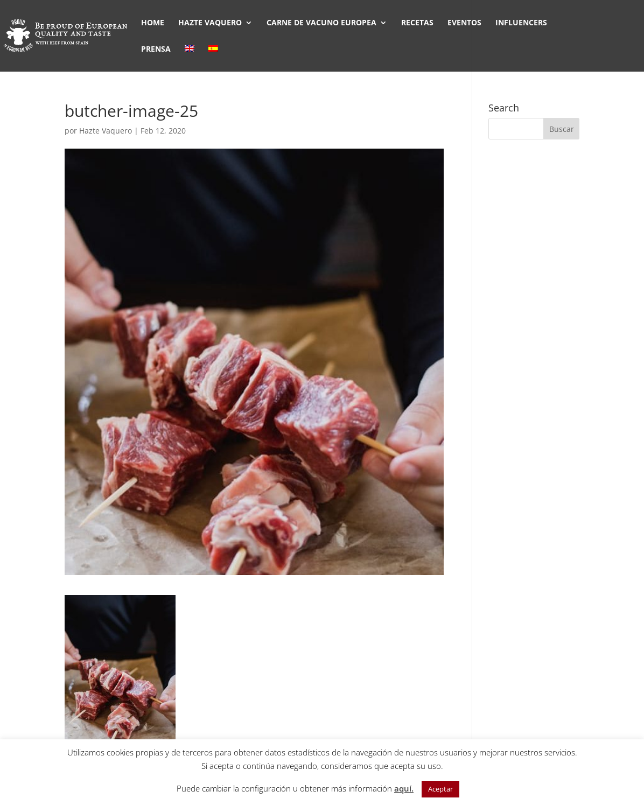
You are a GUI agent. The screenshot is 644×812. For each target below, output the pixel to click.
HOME (153, 23)
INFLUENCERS (521, 23)
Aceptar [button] (440, 789)
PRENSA (156, 50)
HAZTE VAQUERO (210, 23)
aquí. (404, 788)
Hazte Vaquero (106, 131)
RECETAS (417, 23)
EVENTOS (464, 23)
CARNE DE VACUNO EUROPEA (321, 23)
